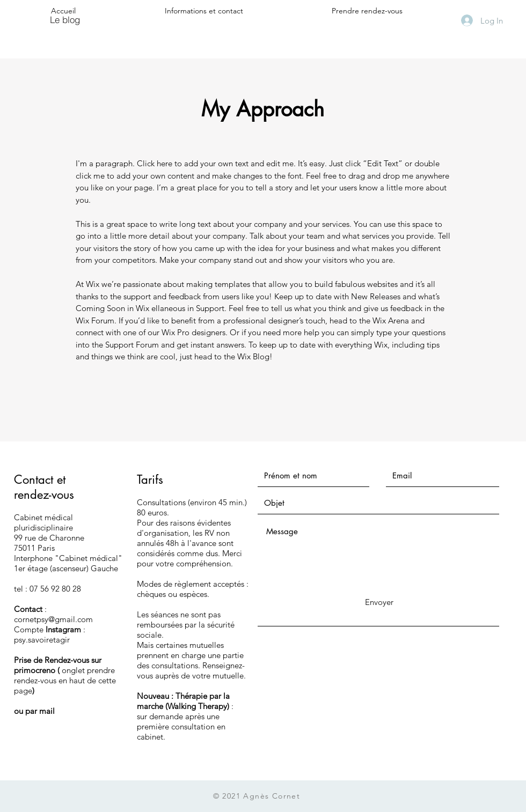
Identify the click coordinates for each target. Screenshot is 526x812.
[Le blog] (65, 19)
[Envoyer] (379, 602)
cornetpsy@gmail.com (53, 619)
